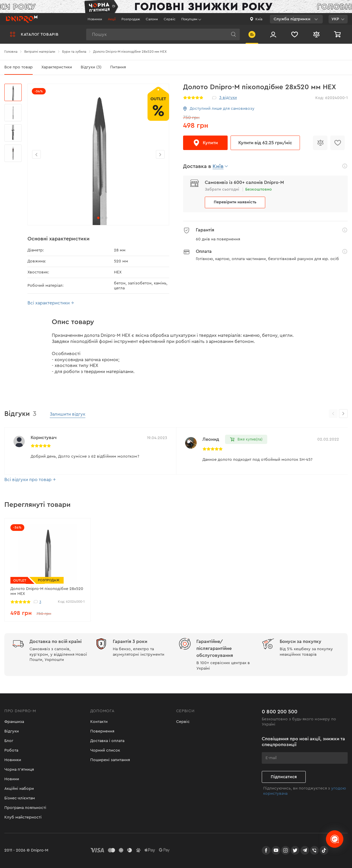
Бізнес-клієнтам (20, 798)
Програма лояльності (25, 808)
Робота (11, 750)
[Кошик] (338, 34)
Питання (118, 67)
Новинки (95, 19)
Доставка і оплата (107, 741)
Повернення (102, 731)
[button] (160, 154)
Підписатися (284, 777)
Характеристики (57, 67)
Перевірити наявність (235, 202)
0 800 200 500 (280, 712)
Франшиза (14, 722)
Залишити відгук (68, 414)
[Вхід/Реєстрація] (273, 34)
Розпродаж (131, 19)
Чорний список (105, 750)
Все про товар (19, 67)
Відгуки (12, 731)
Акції (112, 19)
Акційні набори (19, 789)
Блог (9, 741)
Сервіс (170, 19)
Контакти (99, 722)
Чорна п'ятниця (19, 770)
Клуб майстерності (23, 817)
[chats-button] (335, 839)
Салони (152, 19)
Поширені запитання (110, 760)
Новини (12, 779)
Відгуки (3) (91, 67)
